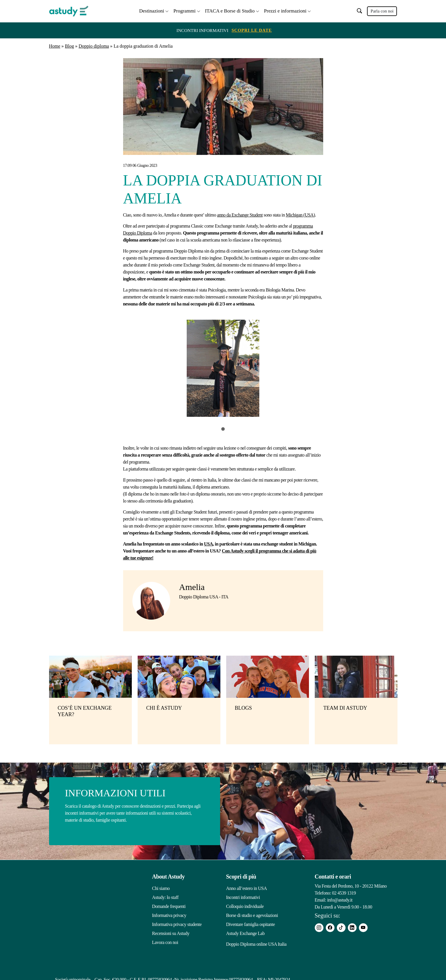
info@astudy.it (340, 899)
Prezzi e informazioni (285, 10)
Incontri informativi (243, 896)
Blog (70, 45)
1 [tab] (223, 428)
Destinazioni (152, 10)
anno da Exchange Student (240, 214)
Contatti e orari (333, 876)
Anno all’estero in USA (247, 887)
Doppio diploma (94, 45)
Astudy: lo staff (165, 896)
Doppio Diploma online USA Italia (256, 941)
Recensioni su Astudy (171, 932)
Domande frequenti (169, 905)
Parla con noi (382, 11)
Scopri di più (241, 876)
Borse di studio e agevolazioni (252, 914)
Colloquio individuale (245, 905)
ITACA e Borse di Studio (230, 10)
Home (55, 45)
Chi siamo (161, 887)
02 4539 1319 (344, 892)
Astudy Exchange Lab (246, 932)
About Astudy (168, 876)
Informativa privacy (169, 914)
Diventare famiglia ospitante (251, 923)
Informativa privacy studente (177, 923)
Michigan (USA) (300, 214)
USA (208, 543)
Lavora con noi (165, 941)
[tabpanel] (223, 369)
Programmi (185, 10)
